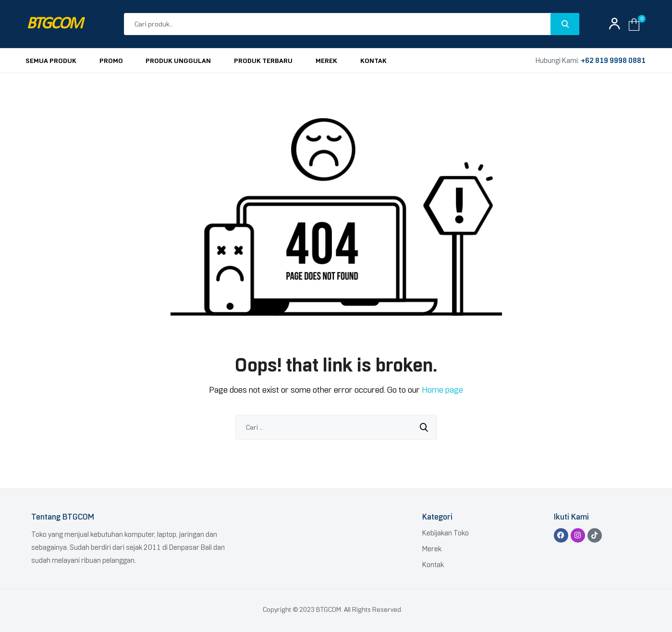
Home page (442, 390)
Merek (432, 549)
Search (565, 24)
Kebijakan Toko (446, 533)
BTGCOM (54, 24)
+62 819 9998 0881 (613, 61)
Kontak (433, 565)
